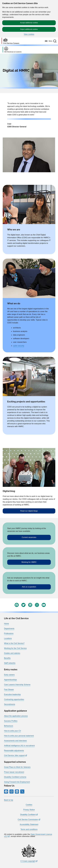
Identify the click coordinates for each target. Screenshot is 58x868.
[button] (55, 41)
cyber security (19, 346)
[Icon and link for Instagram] (37, 605)
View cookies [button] (29, 34)
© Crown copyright (28, 861)
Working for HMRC (29, 562)
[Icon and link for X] (22, 792)
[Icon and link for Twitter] (23, 605)
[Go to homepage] (10, 41)
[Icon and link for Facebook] (17, 605)
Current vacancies (29, 537)
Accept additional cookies (29, 23)
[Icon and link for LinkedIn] (30, 605)
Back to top (9, 800)
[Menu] (48, 41)
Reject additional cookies (29, 29)
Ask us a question (29, 587)
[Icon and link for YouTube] (44, 605)
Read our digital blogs (29, 511)
